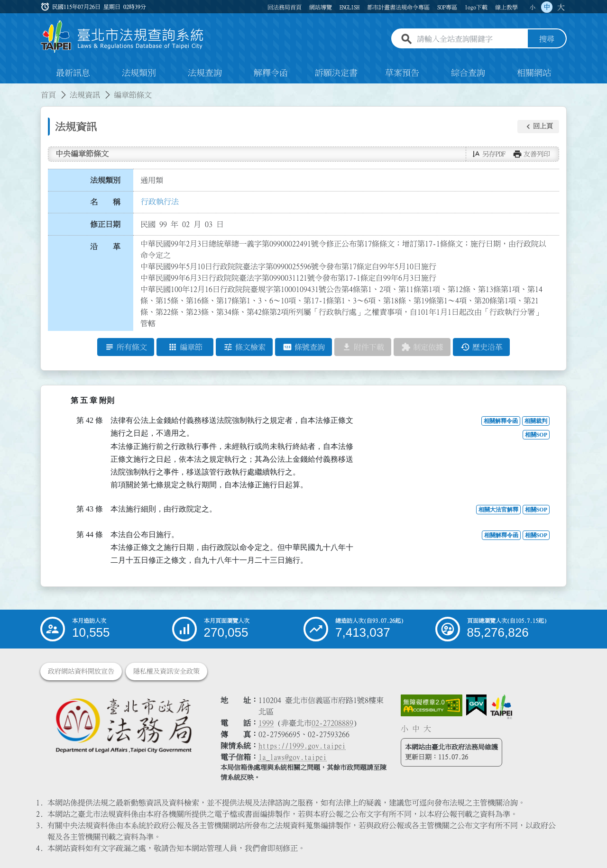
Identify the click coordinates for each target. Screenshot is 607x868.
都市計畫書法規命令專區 (398, 7)
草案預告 (402, 73)
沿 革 (105, 247)
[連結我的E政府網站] (476, 705)
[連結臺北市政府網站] (501, 707)
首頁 (48, 95)
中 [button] (547, 7)
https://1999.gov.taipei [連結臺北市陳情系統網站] (302, 746)
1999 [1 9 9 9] (266, 723)
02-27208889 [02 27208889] (332, 723)
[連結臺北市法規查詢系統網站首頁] (122, 37)
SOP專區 (447, 7)
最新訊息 (73, 73)
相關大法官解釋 (498, 510)
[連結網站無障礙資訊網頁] (432, 705)
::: (6, 89)
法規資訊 (85, 95)
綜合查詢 (468, 73)
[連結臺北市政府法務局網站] (123, 725)
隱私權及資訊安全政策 (166, 671)
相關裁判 (536, 421)
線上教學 (506, 7)
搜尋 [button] (547, 39)
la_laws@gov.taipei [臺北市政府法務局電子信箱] (293, 757)
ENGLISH (349, 7)
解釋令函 (271, 73)
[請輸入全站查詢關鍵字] (470, 39)
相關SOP (536, 435)
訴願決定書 (336, 73)
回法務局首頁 (285, 7)
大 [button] (561, 7)
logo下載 (476, 7)
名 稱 (105, 202)
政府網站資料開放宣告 (81, 671)
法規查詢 (205, 73)
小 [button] (533, 7)
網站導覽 (321, 7)
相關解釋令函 (501, 421)
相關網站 (534, 73)
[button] (538, 127)
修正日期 (105, 224)
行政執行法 (160, 201)
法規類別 (139, 73)
